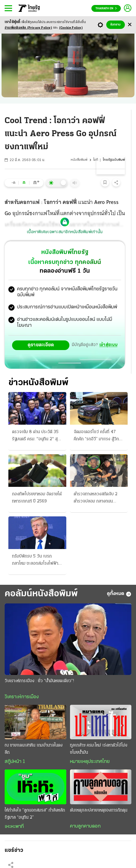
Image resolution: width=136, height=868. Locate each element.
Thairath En (106, 9)
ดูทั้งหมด (119, 594)
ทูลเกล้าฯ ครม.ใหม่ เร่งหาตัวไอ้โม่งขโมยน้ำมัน (99, 749)
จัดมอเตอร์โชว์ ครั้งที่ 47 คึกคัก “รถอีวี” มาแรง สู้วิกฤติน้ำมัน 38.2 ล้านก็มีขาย (99, 436)
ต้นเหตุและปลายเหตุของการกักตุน (99, 810)
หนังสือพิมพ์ (79, 160)
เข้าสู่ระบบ (108, 345)
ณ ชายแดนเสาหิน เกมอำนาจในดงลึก (34, 749)
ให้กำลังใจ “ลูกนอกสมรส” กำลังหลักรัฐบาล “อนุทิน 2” (35, 814)
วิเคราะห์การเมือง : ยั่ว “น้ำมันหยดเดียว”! (39, 681)
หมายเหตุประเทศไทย (90, 762)
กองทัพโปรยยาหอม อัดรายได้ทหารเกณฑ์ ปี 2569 (37, 498)
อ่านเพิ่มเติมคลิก (28, 28)
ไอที (96, 160)
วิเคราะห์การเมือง (22, 697)
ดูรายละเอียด (41, 345)
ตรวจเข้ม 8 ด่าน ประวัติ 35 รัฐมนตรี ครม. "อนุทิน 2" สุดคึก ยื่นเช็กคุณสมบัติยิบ (36, 436)
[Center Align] (130, 25)
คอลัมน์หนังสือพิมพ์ (41, 594)
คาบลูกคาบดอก (85, 826)
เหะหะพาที (14, 827)
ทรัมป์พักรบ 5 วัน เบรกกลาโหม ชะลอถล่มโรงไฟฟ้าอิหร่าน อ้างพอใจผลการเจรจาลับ (35, 561)
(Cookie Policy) (71, 28)
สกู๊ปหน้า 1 (15, 762)
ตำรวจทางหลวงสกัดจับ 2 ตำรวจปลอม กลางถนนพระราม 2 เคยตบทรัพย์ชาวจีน (97, 498)
